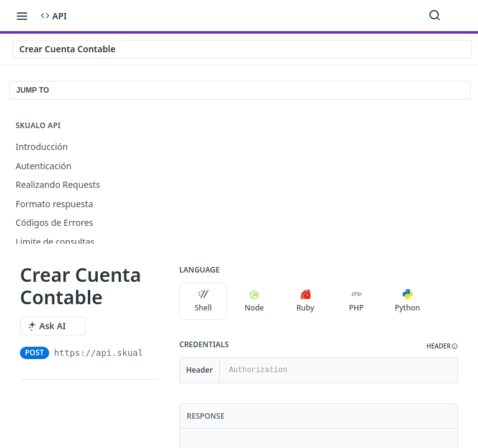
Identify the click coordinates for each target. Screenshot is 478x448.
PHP (357, 301)
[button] (442, 346)
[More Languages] (444, 301)
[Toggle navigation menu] (22, 16)
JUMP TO (33, 90)
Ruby (305, 301)
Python (407, 301)
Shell (204, 301)
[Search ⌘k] (434, 16)
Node (254, 301)
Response (206, 416)
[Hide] (448, 370)
